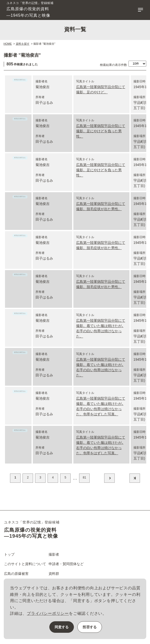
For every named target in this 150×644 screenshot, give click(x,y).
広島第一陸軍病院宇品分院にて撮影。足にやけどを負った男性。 (101, 131)
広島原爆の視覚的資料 (30, 10)
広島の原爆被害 (16, 574)
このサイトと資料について (25, 564)
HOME (8, 44)
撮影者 (54, 554)
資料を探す (23, 44)
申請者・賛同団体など (66, 564)
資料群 (54, 574)
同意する (62, 627)
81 (84, 478)
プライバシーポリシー (48, 613)
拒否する (90, 627)
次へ (109, 478)
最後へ (135, 478)
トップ (9, 554)
